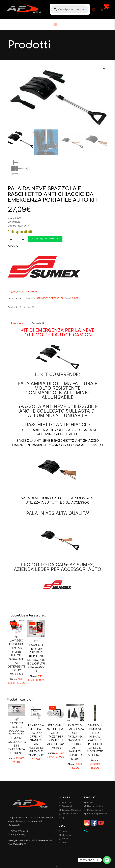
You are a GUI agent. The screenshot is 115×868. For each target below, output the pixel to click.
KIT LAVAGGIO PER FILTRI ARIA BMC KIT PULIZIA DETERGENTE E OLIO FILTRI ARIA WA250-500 (36, 656)
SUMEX (75, 298)
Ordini (90, 802)
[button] (104, 70)
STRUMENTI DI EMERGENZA (50, 298)
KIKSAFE (20, 758)
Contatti (65, 842)
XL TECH (60, 753)
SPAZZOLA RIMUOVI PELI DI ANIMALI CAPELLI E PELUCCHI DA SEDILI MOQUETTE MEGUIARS (95, 740)
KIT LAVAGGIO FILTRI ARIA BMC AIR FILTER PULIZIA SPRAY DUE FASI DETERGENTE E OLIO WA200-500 (17, 656)
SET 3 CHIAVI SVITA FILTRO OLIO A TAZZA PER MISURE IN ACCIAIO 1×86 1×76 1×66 (56, 737)
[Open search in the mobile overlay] (70, 9)
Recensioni (38, 323)
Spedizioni (67, 802)
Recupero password (97, 813)
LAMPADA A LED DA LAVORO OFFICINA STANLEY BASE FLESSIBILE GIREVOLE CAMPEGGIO (36, 740)
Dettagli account (95, 810)
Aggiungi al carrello (45, 239)
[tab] (17, 323)
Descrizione (17, 323)
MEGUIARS (95, 764)
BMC (20, 679)
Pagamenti (67, 806)
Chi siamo (66, 835)
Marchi (65, 838)
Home (65, 831)
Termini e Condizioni (72, 810)
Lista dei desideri (95, 806)
